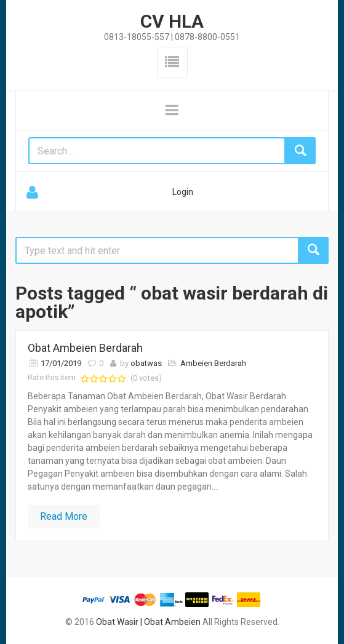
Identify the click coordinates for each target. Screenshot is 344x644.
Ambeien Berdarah (213, 363)
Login (183, 192)
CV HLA (172, 21)
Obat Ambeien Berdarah (85, 348)
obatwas (146, 363)
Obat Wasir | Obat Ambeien (148, 622)
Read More (64, 516)
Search (313, 250)
